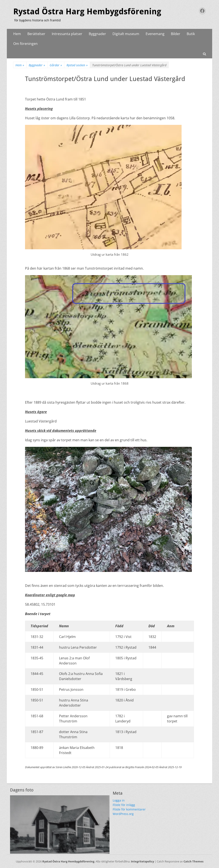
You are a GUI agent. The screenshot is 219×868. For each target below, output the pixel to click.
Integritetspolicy (142, 861)
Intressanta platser (67, 34)
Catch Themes (193, 861)
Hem (17, 34)
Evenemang (155, 34)
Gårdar (56, 65)
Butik (191, 34)
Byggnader (97, 34)
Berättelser (36, 34)
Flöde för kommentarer (129, 809)
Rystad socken (77, 65)
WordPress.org (123, 814)
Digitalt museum (126, 34)
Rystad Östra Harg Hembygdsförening (87, 12)
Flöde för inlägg (124, 805)
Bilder (176, 34)
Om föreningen (25, 44)
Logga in (119, 800)
